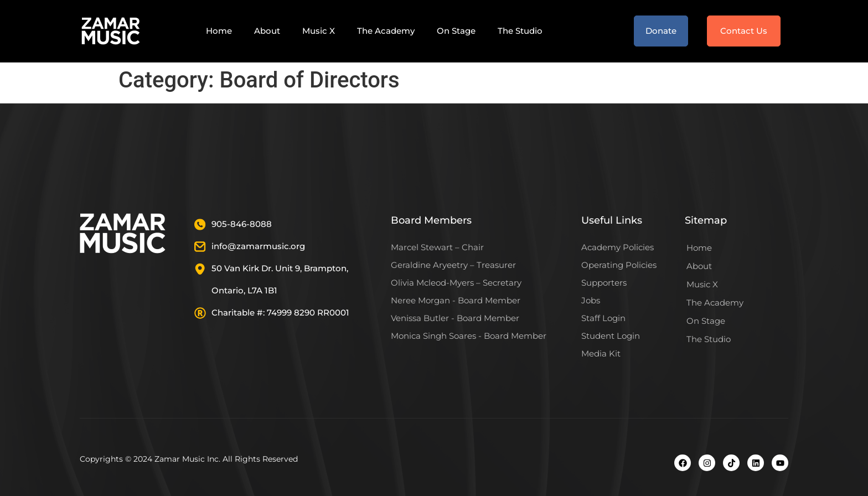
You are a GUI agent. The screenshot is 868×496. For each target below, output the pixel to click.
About (267, 31)
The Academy (386, 31)
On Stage (456, 31)
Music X (319, 31)
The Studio (520, 31)
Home (219, 31)
